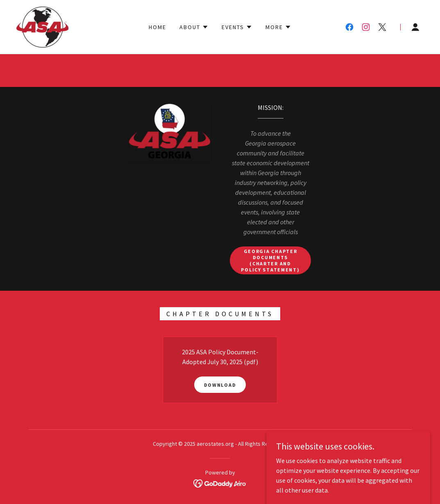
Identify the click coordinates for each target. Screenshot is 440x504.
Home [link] (158, 27)
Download (220, 385)
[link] (42, 26)
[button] (194, 27)
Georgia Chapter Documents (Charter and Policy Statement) (270, 260)
